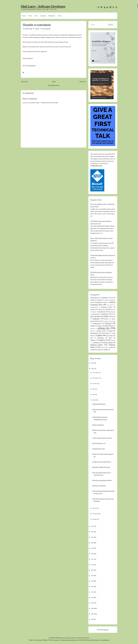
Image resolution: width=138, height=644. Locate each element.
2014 (92, 576)
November (96, 378)
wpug (111, 347)
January (95, 519)
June (94, 389)
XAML (106, 349)
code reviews (110, 305)
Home (24, 16)
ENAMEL (94, 312)
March (94, 508)
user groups (109, 335)
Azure (112, 300)
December (95, 372)
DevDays (100, 309)
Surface (92, 331)
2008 (92, 608)
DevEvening (108, 309)
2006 (92, 619)
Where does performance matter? (102, 480)
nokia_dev (96, 319)
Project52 (108, 323)
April (94, 400)
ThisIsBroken (94, 333)
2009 (92, 603)
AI (112, 298)
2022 (92, 532)
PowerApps (113, 321)
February (95, 514)
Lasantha (57, 640)
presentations (97, 323)
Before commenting (98, 425)
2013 (92, 581)
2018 (92, 554)
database (93, 309)
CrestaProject (39, 640)
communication (94, 307)
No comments (46, 29)
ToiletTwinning (106, 333)
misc (98, 316)
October (95, 383)
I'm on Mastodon (104, 640)
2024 (92, 368)
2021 (92, 537)
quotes (99, 326)
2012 (92, 586)
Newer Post (25, 81)
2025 (92, 363)
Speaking (43, 16)
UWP (92, 338)
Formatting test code (98, 449)
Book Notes (99, 302)
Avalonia (106, 300)
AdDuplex (105, 298)
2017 (92, 559)
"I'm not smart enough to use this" (102, 438)
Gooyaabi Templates (93, 640)
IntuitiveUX (105, 314)
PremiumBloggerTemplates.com (69, 640)
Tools (36, 16)
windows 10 (103, 340)
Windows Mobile (108, 342)
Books (30, 16)
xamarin (99, 350)
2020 (92, 543)
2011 (92, 592)
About (59, 16)
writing (92, 349)
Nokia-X (106, 319)
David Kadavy (32, 65)
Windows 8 (97, 342)
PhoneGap (100, 321)
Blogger (106, 630)
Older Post (83, 81)
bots (106, 302)
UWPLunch (100, 338)
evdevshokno (102, 312)
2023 (92, 526)
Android (100, 300)
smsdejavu (93, 328)
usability (99, 335)
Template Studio (101, 331)
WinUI (102, 347)
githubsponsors (112, 312)
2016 (92, 565)
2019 (92, 548)
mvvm (114, 316)
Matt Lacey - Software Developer (43, 6)
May (94, 394)
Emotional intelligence (99, 404)
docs (114, 309)
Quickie (37, 29)
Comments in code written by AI (102, 462)
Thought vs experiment (37, 25)
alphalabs (93, 300)
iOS (112, 314)
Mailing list (52, 16)
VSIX (110, 338)
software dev (104, 328)
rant (106, 326)
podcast (107, 321)
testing (110, 331)
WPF (107, 347)
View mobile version (54, 85)
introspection (96, 314)
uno (93, 335)
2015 (92, 570)
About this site (95, 298)
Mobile (106, 316)
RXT (112, 326)
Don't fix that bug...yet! (99, 443)
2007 (92, 614)
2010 (92, 597)
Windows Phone (96, 345)
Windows (93, 340)
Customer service (107, 307)
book (92, 302)
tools (114, 333)
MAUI (92, 316)
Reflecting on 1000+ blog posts (101, 467)
